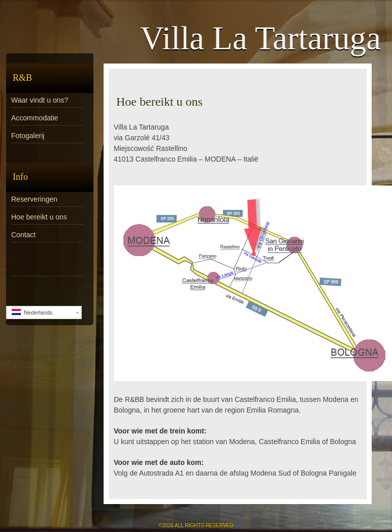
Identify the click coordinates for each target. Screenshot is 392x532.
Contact (23, 235)
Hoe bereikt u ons (39, 217)
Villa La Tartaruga (260, 38)
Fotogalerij (28, 136)
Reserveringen (34, 199)
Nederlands (32, 312)
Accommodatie (35, 118)
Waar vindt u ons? (40, 100)
